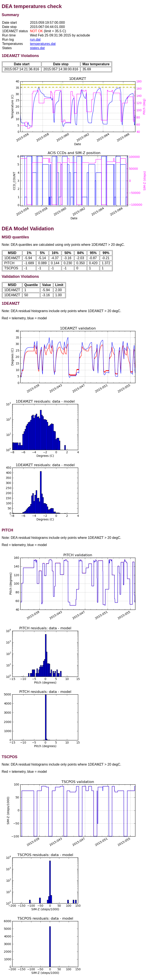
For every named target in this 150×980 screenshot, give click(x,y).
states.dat (37, 48)
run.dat (35, 40)
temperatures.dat (43, 44)
